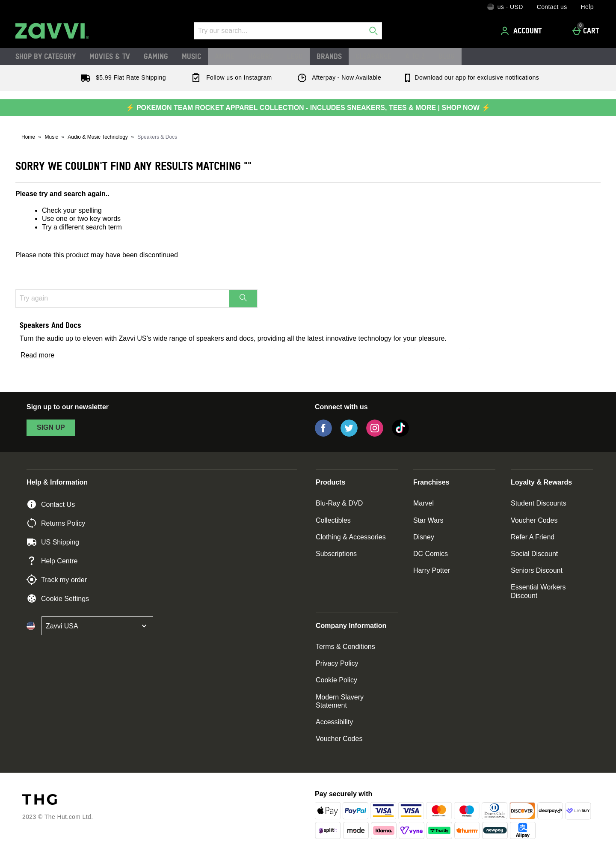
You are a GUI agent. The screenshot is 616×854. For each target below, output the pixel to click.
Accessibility (334, 722)
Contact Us (51, 504)
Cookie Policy (336, 680)
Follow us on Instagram (230, 77)
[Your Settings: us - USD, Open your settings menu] (505, 7)
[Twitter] (349, 434)
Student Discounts (539, 503)
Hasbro (261, 56)
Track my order (57, 580)
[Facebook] (323, 434)
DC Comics (431, 554)
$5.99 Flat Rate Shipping (121, 77)
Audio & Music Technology (98, 137)
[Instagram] (375, 434)
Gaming (156, 56)
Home (28, 137)
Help (587, 7)
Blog (447, 56)
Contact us (552, 7)
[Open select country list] (97, 626)
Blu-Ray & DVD (339, 503)
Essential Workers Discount (538, 591)
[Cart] (588, 31)
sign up (51, 427)
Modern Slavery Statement (340, 701)
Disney (424, 537)
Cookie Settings (58, 598)
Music (191, 56)
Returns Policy (56, 523)
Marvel (423, 503)
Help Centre (52, 561)
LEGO (295, 56)
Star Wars (428, 520)
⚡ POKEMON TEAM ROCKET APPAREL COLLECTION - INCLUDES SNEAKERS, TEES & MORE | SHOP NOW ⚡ (308, 108)
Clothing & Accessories (351, 537)
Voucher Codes (534, 520)
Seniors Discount (537, 570)
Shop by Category (46, 56)
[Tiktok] (400, 434)
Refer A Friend (533, 537)
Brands (329, 56)
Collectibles (333, 520)
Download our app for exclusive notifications (471, 77)
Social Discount (534, 554)
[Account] (522, 31)
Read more (37, 355)
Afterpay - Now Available (337, 77)
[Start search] (373, 31)
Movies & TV (110, 56)
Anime (225, 56)
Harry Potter (432, 570)
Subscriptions (336, 554)
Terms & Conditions (345, 647)
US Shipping (53, 542)
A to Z (415, 56)
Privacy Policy (337, 663)
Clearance (373, 56)
